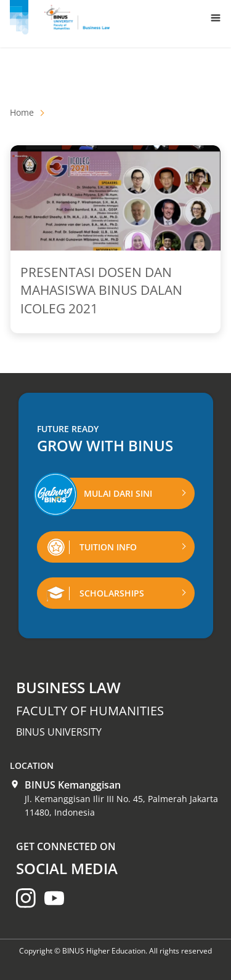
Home (22, 112)
